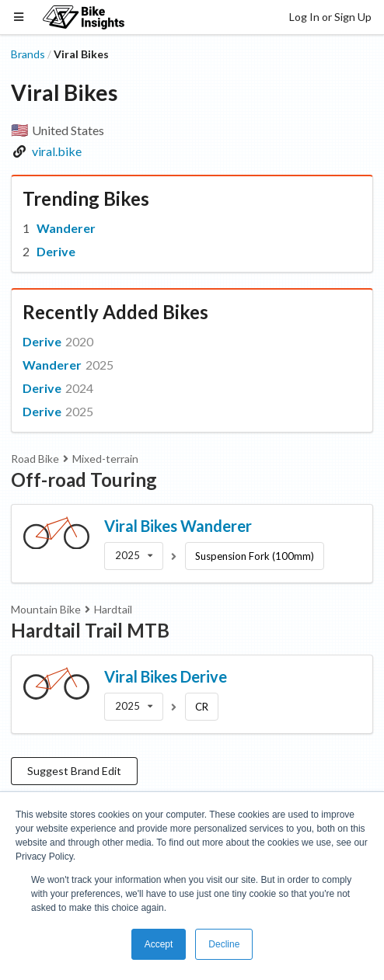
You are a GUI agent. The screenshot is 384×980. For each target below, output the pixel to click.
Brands (28, 54)
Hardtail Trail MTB (90, 630)
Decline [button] (224, 944)
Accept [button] (159, 944)
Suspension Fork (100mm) (255, 556)
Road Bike (35, 459)
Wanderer (66, 228)
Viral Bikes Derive (166, 676)
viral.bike (57, 151)
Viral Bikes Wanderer (178, 526)
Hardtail (113, 609)
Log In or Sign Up (330, 17)
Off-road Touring (84, 480)
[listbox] (134, 556)
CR (202, 707)
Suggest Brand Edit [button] (74, 771)
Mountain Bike (46, 609)
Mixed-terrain (105, 459)
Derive (56, 251)
